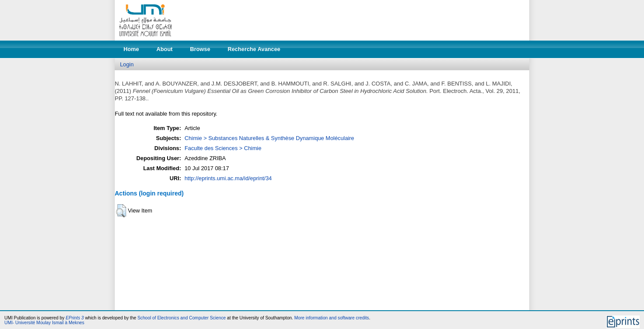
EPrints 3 (75, 318)
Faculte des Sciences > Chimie (223, 148)
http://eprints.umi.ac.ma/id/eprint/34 (228, 178)
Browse (200, 49)
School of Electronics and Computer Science (182, 318)
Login (127, 64)
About (165, 49)
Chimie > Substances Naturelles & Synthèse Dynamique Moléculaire (269, 138)
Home (131, 49)
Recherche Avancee (254, 49)
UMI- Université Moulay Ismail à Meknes (44, 323)
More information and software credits (331, 318)
